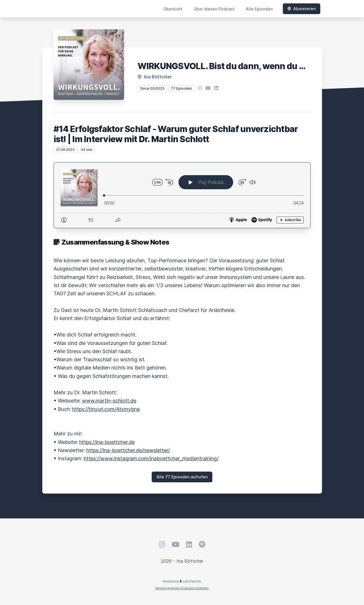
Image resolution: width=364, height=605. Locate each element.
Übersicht (173, 9)
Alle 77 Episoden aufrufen (182, 477)
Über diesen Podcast (214, 9)
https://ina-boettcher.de (107, 442)
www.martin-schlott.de (109, 401)
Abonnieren (302, 9)
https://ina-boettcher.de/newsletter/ (128, 450)
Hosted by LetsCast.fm (182, 581)
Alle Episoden (259, 9)
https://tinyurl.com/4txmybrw (106, 409)
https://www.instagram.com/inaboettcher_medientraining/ (151, 458)
